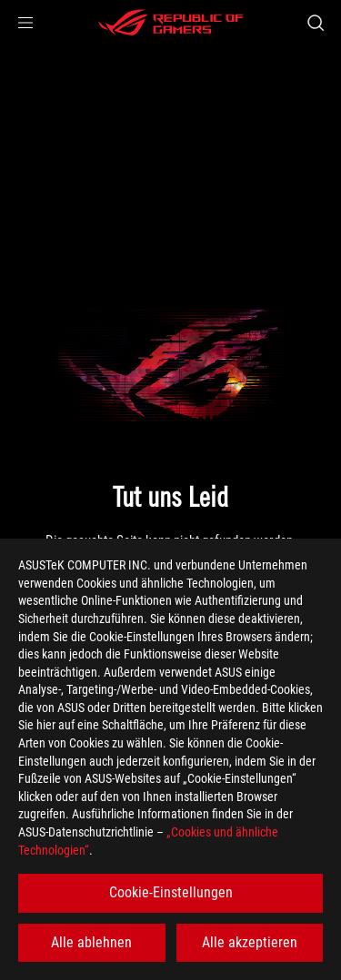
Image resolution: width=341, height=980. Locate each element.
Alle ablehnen (91, 942)
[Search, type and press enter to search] (315, 23)
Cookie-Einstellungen (171, 892)
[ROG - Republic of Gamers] (171, 23)
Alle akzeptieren (250, 942)
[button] (25, 23)
